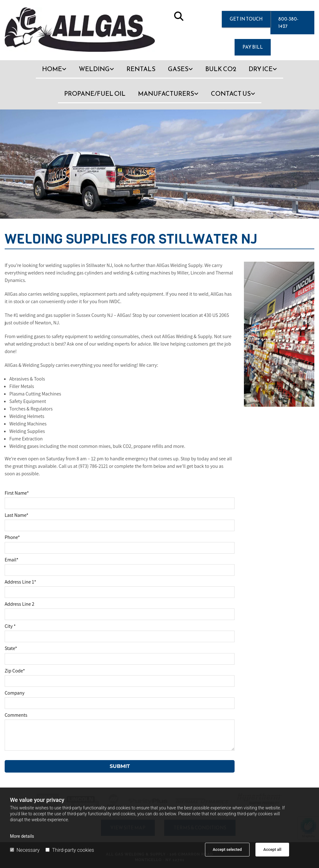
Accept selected (227, 849)
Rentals (141, 69)
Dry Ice (261, 69)
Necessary (25, 850)
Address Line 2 (19, 604)
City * (10, 626)
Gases (178, 69)
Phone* (12, 537)
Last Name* (17, 515)
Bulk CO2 (221, 69)
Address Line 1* (20, 582)
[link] (54, 73)
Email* (12, 560)
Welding (94, 69)
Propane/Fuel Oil (95, 94)
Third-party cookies (70, 850)
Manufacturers (166, 94)
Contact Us (231, 94)
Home (52, 69)
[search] (179, 16)
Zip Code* (15, 671)
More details (22, 836)
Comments (16, 715)
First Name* (17, 493)
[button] (246, 19)
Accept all (272, 849)
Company (15, 693)
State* (11, 648)
